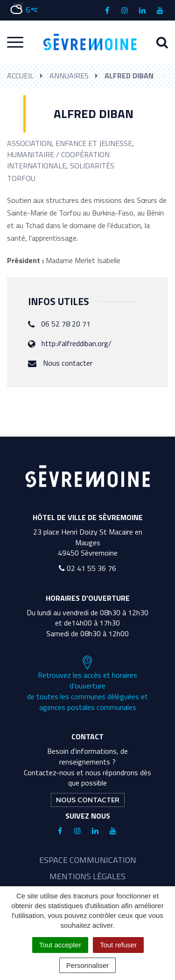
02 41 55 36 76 (87, 568)
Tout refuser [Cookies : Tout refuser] (118, 945)
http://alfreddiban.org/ (77, 343)
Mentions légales (87, 876)
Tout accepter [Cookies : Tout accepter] (60, 945)
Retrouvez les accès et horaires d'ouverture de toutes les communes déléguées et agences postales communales (87, 684)
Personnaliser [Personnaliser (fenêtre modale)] (88, 965)
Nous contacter (68, 363)
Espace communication (88, 860)
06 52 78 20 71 (66, 324)
